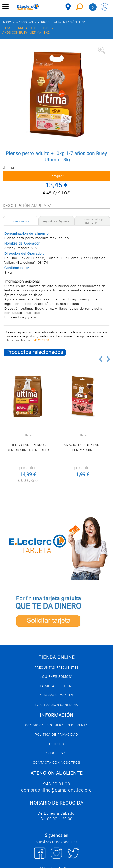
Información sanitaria (56, 705)
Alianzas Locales (56, 695)
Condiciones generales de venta (56, 725)
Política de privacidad (56, 735)
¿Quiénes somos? (57, 677)
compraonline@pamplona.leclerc (56, 790)
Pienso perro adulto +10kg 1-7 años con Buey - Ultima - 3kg (28, 30)
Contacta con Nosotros (57, 763)
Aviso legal (57, 753)
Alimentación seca (70, 22)
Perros (43, 22)
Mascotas (24, 22)
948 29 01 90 (41, 340)
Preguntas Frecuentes (56, 667)
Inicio (7, 22)
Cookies (57, 744)
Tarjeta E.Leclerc (56, 686)
